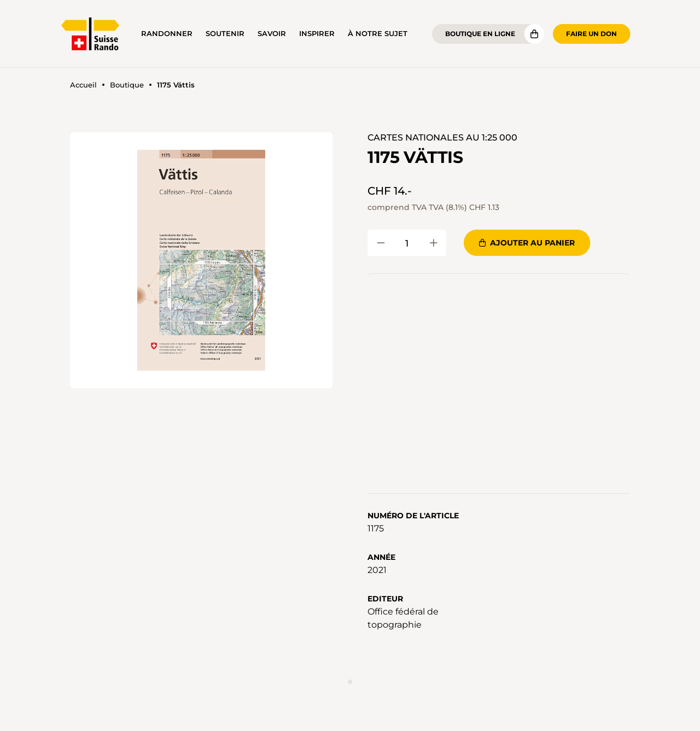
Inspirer (317, 34)
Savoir (272, 34)
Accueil (83, 85)
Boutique (127, 85)
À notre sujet (378, 34)
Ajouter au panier (527, 243)
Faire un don (591, 34)
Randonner (167, 34)
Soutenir (225, 34)
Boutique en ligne (480, 34)
